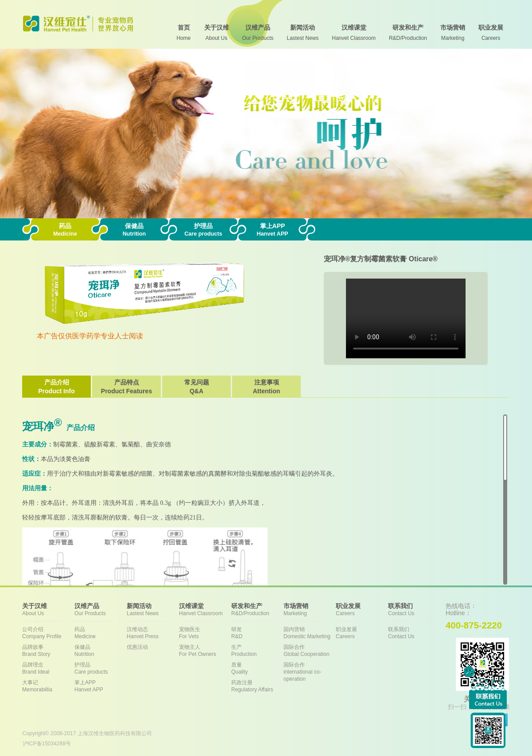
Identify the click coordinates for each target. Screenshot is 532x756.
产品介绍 (56, 387)
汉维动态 (153, 633)
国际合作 (310, 651)
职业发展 (362, 633)
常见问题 (196, 387)
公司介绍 (48, 633)
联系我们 (414, 633)
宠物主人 (205, 651)
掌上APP (101, 686)
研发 (257, 633)
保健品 (101, 651)
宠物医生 (205, 633)
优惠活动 (137, 647)
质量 (257, 669)
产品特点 (126, 387)
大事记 (48, 686)
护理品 (101, 669)
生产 (257, 651)
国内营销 (310, 633)
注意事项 (266, 387)
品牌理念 (48, 669)
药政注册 (257, 686)
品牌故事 (48, 651)
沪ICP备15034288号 (47, 744)
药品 (101, 633)
